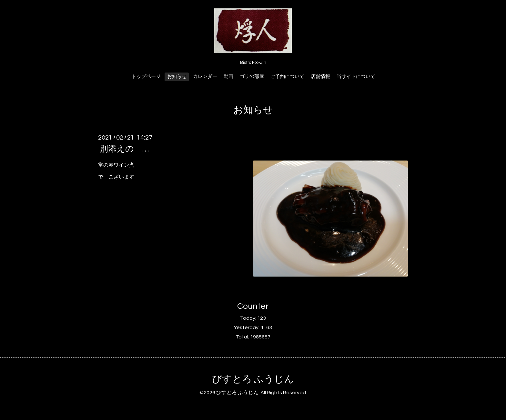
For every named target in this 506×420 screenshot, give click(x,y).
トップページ (146, 77)
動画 (228, 77)
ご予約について (287, 77)
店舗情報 (320, 77)
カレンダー (205, 77)
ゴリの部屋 (252, 77)
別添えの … (124, 149)
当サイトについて (356, 77)
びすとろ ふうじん (253, 379)
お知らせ (177, 77)
